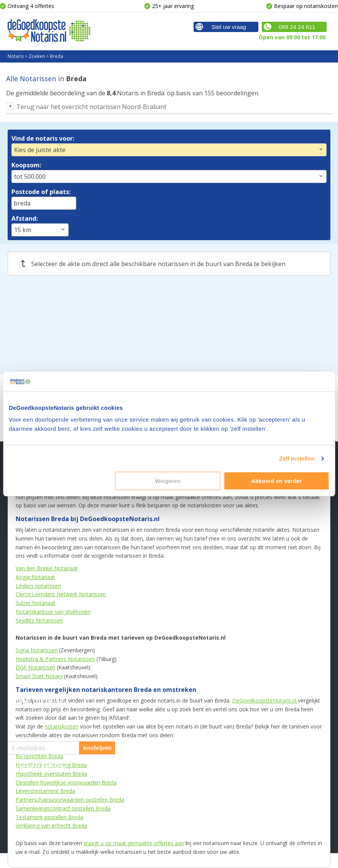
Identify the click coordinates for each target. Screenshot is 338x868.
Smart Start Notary (39, 676)
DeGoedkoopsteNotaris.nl (264, 700)
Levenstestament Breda (45, 791)
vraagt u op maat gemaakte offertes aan (134, 843)
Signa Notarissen (37, 650)
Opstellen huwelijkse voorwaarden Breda (66, 782)
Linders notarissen (38, 586)
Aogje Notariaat (35, 577)
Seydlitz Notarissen (39, 620)
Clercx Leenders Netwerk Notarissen (61, 594)
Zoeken (37, 56)
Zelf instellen (297, 458)
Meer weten (242, 554)
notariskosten (62, 726)
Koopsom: (26, 165)
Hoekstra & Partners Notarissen (55, 659)
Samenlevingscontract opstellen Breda (63, 808)
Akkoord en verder (276, 481)
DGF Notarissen (35, 667)
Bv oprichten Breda (39, 756)
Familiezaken (137, 576)
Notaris (16, 56)
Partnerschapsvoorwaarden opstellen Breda (70, 800)
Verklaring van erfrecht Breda (51, 825)
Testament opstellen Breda (49, 817)
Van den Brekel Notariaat (47, 568)
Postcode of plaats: (41, 192)
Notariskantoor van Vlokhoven (53, 612)
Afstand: (25, 218)
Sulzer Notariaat (36, 603)
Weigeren (168, 481)
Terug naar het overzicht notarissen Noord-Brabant (91, 107)
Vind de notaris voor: (43, 138)
